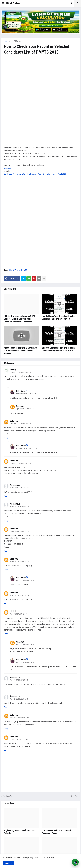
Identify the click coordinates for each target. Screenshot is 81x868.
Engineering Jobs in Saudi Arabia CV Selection (20, 832)
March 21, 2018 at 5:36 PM (20, 562)
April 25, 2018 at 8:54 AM (19, 699)
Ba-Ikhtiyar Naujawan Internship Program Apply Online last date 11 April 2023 (35, 174)
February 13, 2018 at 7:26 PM (20, 424)
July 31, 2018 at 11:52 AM (19, 739)
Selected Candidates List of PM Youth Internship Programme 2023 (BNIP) (58, 349)
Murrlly (13, 369)
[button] (3, 3)
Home (6, 41)
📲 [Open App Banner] (75, 862)
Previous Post (8, 796)
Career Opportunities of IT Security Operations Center (57, 832)
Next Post (74, 796)
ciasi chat (14, 611)
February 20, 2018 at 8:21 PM (27, 394)
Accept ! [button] (8, 863)
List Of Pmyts (16, 41)
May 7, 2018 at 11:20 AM (25, 580)
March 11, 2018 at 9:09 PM (20, 507)
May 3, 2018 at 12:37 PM (25, 645)
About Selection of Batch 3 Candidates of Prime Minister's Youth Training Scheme (21, 351)
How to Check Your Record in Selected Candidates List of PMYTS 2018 (58, 317)
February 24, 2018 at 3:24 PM (20, 463)
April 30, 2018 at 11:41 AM (19, 718)
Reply (6, 383)
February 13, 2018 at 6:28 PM (20, 372)
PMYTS (24, 270)
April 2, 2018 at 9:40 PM (18, 614)
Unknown (20, 406)
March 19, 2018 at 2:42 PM (20, 531)
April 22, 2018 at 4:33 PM (19, 680)
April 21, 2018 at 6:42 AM (25, 409)
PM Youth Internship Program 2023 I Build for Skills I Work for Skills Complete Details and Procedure (20, 319)
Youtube (7, 168)
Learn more (50, 858)
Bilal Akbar (13, 3)
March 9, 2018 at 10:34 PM (20, 488)
